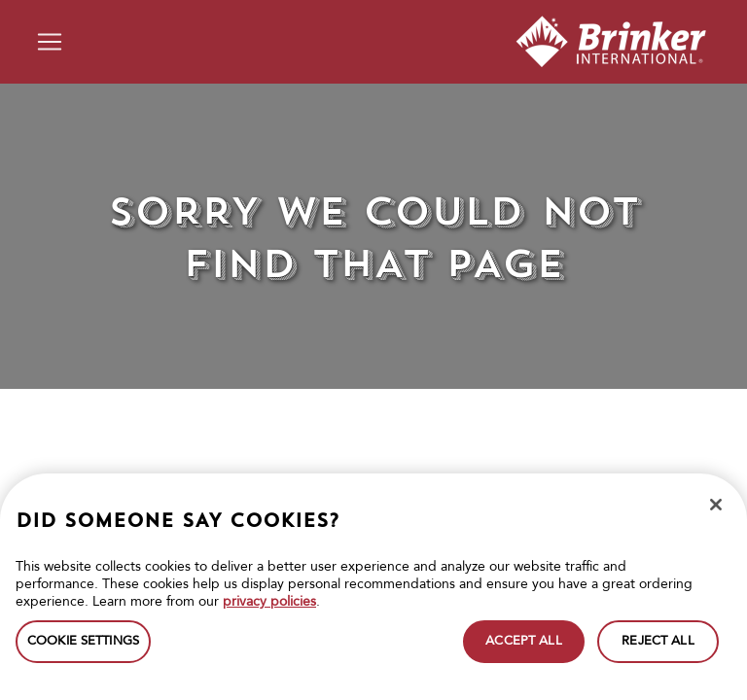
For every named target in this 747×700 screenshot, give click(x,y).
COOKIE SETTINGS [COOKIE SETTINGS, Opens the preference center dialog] (83, 641)
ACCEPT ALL (523, 641)
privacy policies (269, 601)
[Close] (716, 505)
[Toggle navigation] (50, 42)
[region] (373, 587)
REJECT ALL (658, 641)
